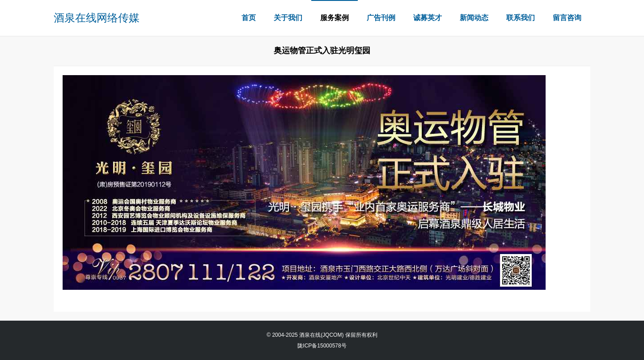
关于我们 (288, 18)
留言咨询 (567, 18)
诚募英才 (428, 18)
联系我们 (521, 18)
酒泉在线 (310, 335)
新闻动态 (474, 18)
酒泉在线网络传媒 (97, 18)
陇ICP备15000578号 (322, 346)
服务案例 (335, 18)
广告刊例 (381, 18)
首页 (249, 18)
